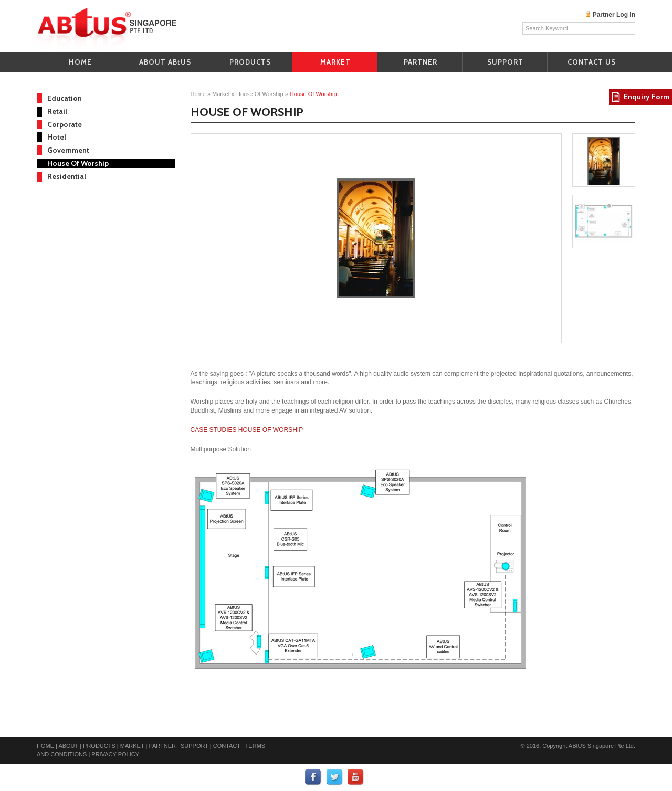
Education (65, 98)
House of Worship (261, 94)
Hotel (57, 137)
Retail (57, 111)
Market (221, 94)
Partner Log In (614, 15)
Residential (67, 176)
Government (68, 150)
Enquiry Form (647, 97)
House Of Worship (78, 163)
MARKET (335, 62)
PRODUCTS (250, 62)
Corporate (65, 124)
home (198, 94)
